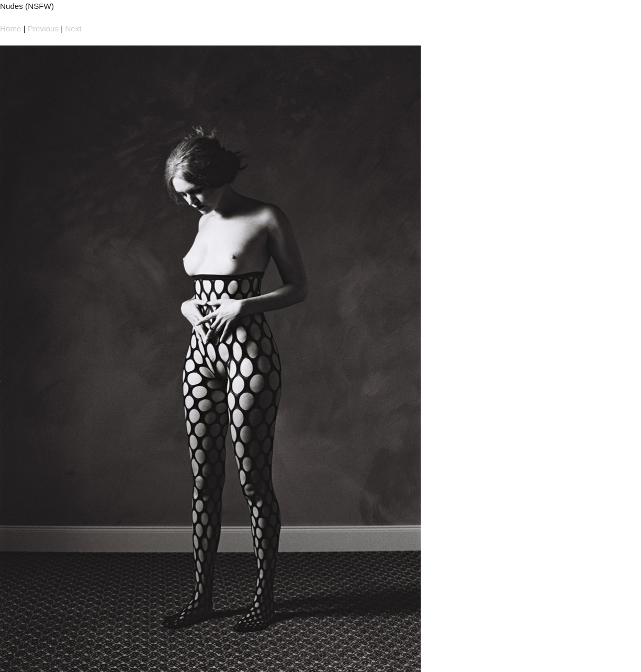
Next (73, 29)
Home (11, 29)
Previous (43, 29)
